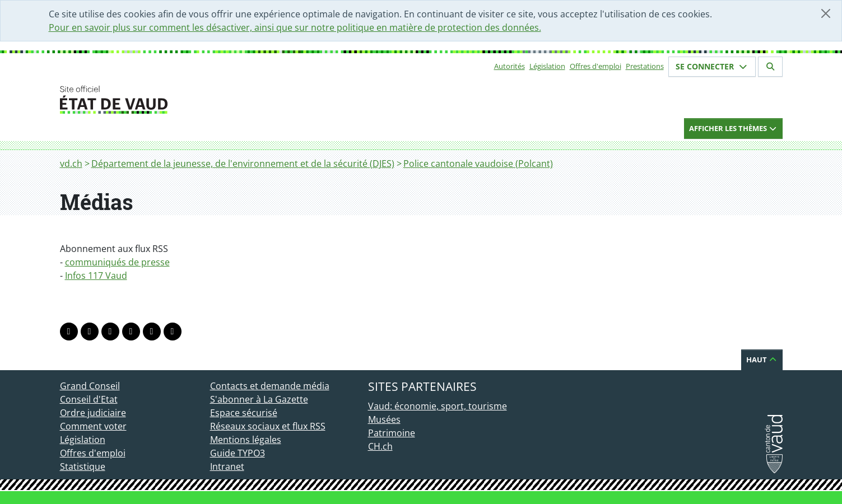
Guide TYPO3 (238, 453)
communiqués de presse (117, 262)
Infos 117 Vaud (96, 276)
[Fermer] (826, 13)
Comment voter (93, 426)
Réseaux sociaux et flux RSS (268, 426)
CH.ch (380, 446)
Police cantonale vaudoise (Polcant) (478, 164)
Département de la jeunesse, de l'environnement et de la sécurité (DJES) (243, 164)
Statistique (83, 466)
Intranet (227, 466)
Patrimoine (392, 433)
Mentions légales (246, 440)
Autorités (510, 66)
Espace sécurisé (244, 413)
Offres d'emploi (596, 66)
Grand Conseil (90, 386)
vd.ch (71, 164)
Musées (384, 419)
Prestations (645, 66)
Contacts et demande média (270, 386)
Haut (762, 360)
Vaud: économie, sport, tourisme (438, 406)
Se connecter (712, 66)
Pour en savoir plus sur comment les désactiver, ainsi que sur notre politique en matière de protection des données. (295, 27)
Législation (547, 66)
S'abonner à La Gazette (259, 399)
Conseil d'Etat (89, 399)
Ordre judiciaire (93, 413)
